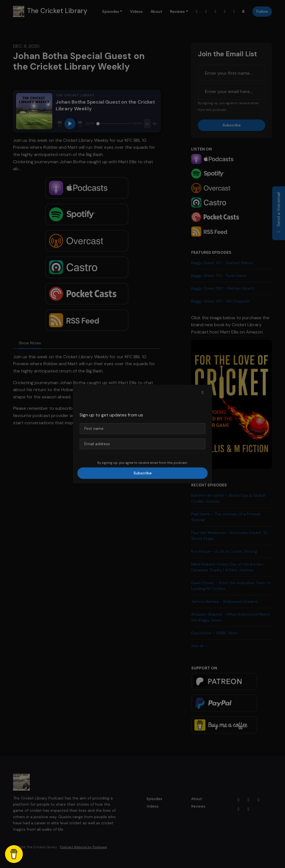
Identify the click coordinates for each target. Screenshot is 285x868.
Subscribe (143, 473)
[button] (203, 392)
